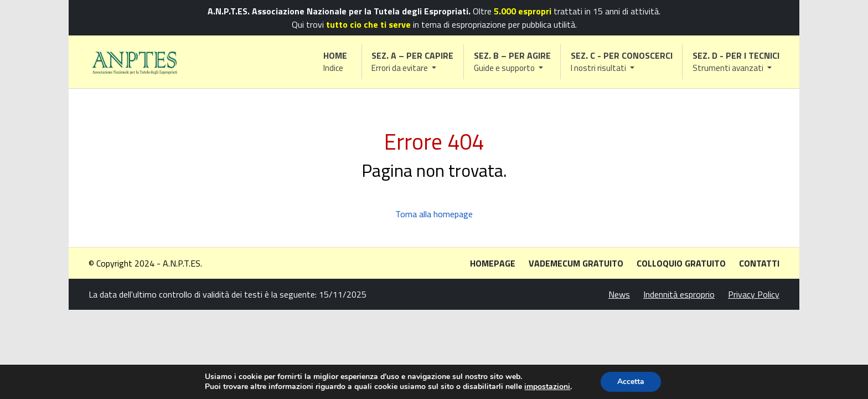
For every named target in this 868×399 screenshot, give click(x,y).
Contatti (759, 263)
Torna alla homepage (434, 214)
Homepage (493, 263)
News (619, 294)
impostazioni (547, 387)
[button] (413, 62)
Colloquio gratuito (681, 263)
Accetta (631, 382)
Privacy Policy (754, 294)
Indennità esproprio (679, 294)
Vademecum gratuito (576, 263)
